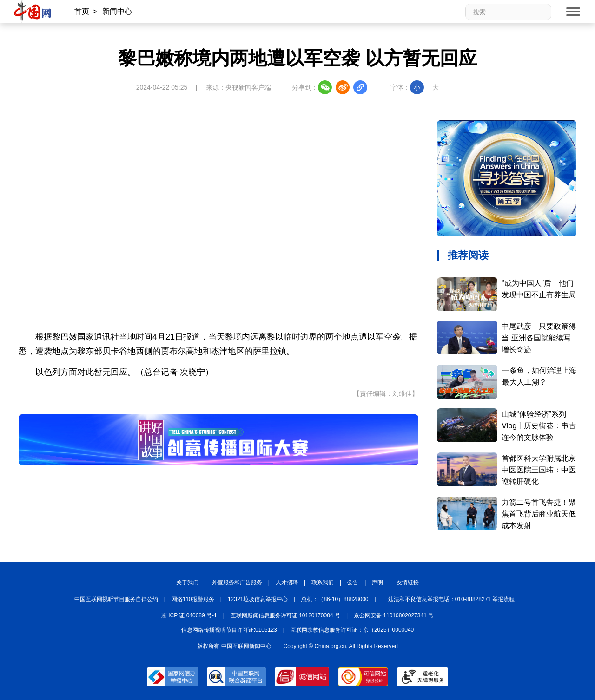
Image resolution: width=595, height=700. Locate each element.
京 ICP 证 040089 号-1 (189, 615)
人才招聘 (287, 582)
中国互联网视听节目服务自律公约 (116, 599)
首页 (82, 11)
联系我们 (323, 582)
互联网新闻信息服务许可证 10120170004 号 (285, 615)
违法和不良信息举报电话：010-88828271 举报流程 (452, 599)
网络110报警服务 (193, 599)
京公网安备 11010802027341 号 (394, 615)
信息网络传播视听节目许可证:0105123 (229, 630)
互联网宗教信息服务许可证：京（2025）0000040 (352, 630)
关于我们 (187, 582)
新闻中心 (117, 11)
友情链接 (408, 582)
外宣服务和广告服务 (237, 582)
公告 (353, 582)
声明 (377, 582)
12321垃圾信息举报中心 (258, 599)
